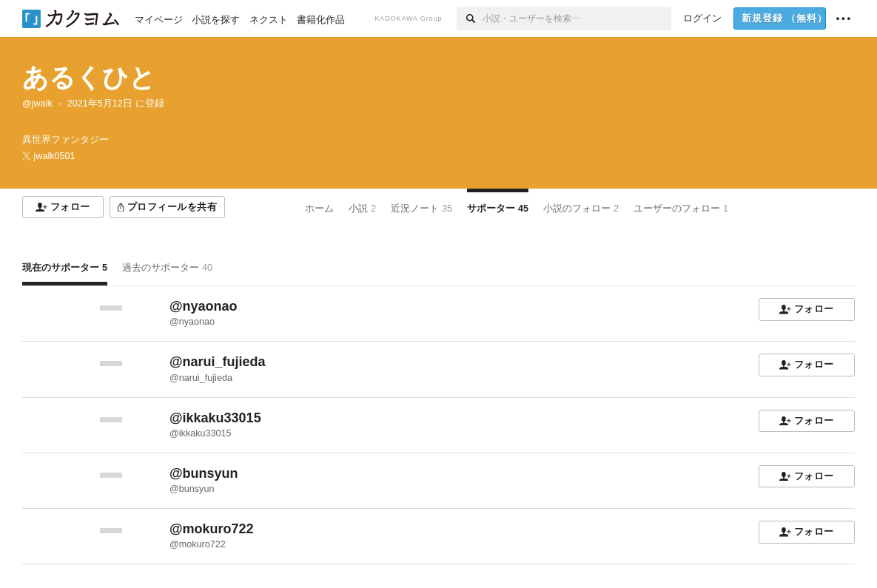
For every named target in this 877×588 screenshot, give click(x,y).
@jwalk (37, 104)
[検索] (470, 18)
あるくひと (89, 77)
